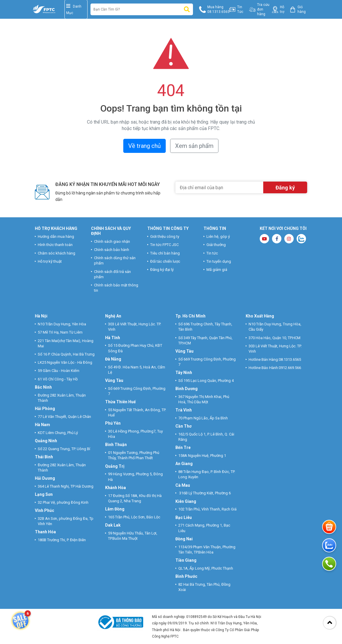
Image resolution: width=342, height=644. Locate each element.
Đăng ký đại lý (162, 270)
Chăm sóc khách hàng (57, 253)
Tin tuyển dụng (219, 261)
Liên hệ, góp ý (218, 236)
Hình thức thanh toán (55, 245)
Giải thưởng (216, 245)
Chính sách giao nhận (112, 241)
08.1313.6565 (290, 359)
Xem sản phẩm (194, 146)
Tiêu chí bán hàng (165, 253)
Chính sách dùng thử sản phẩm (115, 260)
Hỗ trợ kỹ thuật (50, 261)
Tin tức (212, 253)
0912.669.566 (290, 368)
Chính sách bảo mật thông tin (116, 288)
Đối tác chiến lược (165, 261)
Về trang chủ (145, 146)
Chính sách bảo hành (112, 250)
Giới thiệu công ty (165, 236)
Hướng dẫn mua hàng (56, 236)
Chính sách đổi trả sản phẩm (112, 274)
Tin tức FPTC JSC (164, 245)
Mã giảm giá (217, 270)
